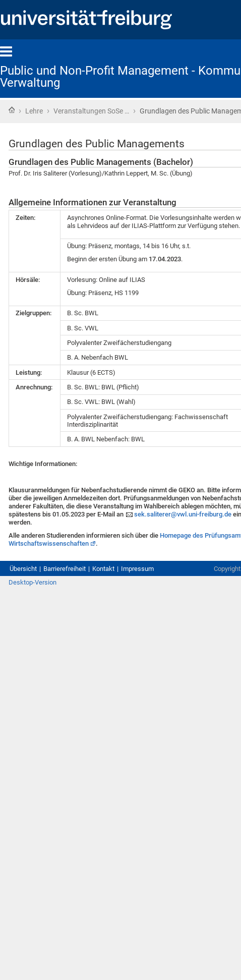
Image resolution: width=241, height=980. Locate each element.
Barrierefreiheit (65, 569)
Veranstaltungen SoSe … (91, 111)
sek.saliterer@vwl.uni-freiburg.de (183, 514)
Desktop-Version (33, 582)
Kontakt (103, 569)
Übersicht (23, 569)
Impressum (137, 569)
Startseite (12, 110)
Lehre (34, 111)
